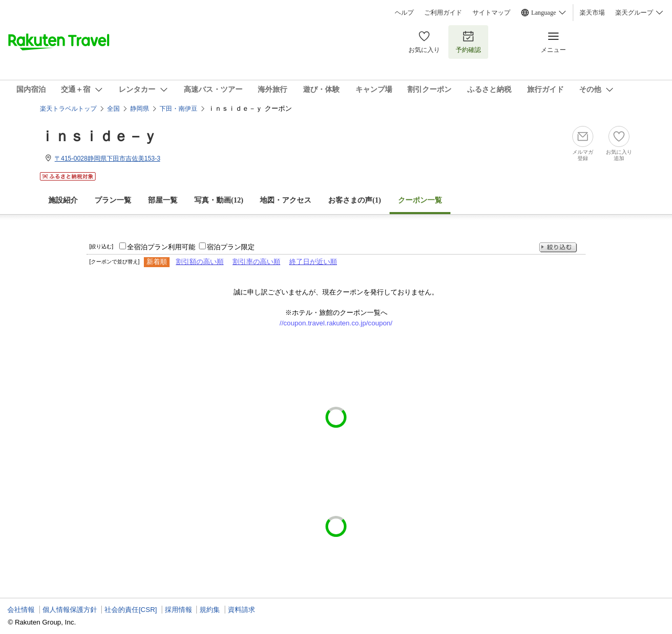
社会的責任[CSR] (131, 610)
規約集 (210, 610)
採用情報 (178, 610)
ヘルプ (404, 13)
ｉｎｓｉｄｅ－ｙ (99, 136)
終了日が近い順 (313, 262)
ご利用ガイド (443, 13)
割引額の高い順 (200, 262)
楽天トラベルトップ (68, 109)
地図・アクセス (286, 200)
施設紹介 (63, 200)
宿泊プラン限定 (231, 247)
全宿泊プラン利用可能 (161, 247)
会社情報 (21, 610)
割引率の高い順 (256, 262)
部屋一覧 (163, 200)
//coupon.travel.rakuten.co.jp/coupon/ (336, 323)
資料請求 (241, 610)
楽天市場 (592, 13)
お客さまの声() (354, 200)
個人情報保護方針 (70, 610)
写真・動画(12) (219, 200)
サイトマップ (491, 13)
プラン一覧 (113, 200)
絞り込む (558, 247)
